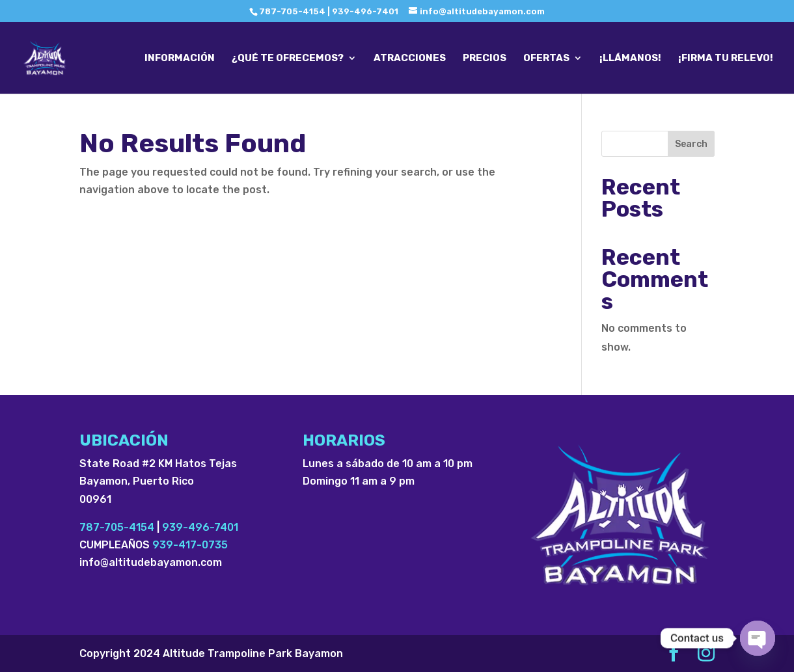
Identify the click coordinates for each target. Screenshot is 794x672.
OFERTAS (546, 59)
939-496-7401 (200, 527)
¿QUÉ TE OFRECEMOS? (288, 59)
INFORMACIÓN (180, 59)
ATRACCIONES (410, 59)
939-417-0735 (190, 545)
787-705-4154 (117, 527)
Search (691, 144)
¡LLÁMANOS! (630, 59)
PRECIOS (485, 59)
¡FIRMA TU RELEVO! (726, 59)
